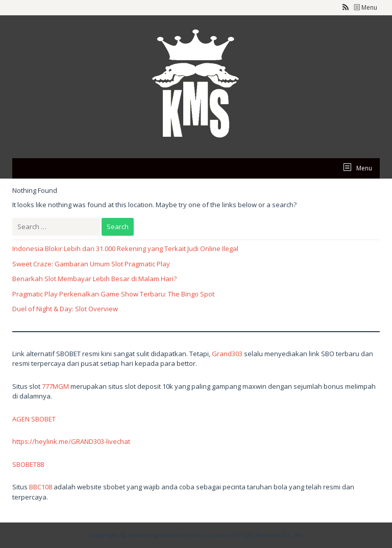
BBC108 (41, 487)
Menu (365, 7)
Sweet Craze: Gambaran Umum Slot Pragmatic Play (91, 264)
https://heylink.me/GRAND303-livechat (71, 441)
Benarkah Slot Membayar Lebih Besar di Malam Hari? (94, 279)
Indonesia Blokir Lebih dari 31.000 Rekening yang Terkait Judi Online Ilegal (125, 248)
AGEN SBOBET (34, 419)
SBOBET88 (28, 464)
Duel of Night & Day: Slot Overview (65, 309)
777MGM (55, 386)
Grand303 (227, 354)
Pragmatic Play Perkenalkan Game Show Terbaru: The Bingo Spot (113, 294)
